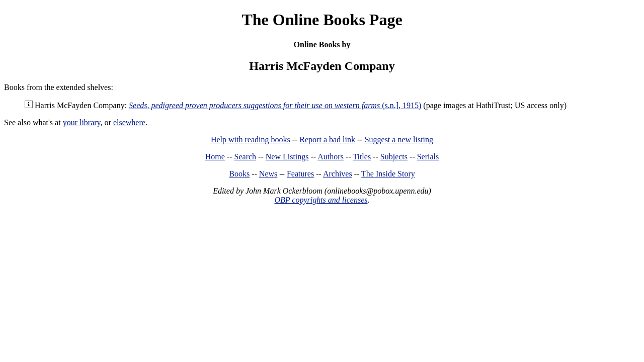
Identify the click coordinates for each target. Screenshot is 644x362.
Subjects (394, 157)
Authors (331, 157)
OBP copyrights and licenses (321, 200)
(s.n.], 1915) (275, 105)
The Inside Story (388, 174)
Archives (338, 174)
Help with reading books (251, 140)
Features (300, 174)
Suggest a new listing (399, 140)
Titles (362, 157)
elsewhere (129, 122)
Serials (428, 157)
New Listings (287, 157)
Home (215, 157)
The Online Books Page (322, 20)
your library (82, 122)
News (268, 174)
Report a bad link (327, 140)
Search (246, 157)
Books (239, 174)
